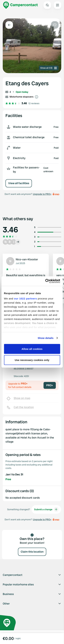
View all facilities (19, 183)
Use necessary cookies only (32, 360)
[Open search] (47, 5)
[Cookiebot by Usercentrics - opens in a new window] (46, 281)
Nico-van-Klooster (27, 259)
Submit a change (46, 509)
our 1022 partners (25, 299)
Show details (46, 338)
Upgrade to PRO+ (42, 194)
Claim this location (32, 552)
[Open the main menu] (58, 5)
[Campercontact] (20, 5)
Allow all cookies (32, 349)
